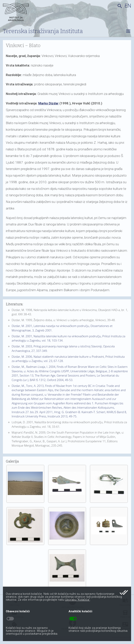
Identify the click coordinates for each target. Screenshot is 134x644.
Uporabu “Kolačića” (77, 600)
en (128, 6)
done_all (124, 592)
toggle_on (73, 619)
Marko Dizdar (48, 103)
